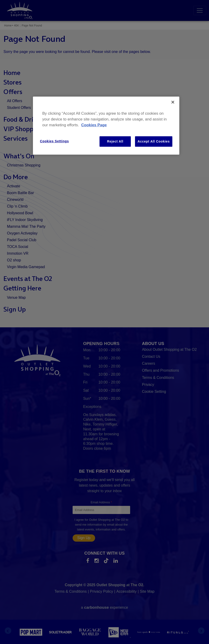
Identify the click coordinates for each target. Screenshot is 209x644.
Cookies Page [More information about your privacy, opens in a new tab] (94, 125)
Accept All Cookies (154, 141)
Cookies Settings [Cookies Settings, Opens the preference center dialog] (54, 141)
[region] (106, 126)
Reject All (115, 141)
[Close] (173, 102)
